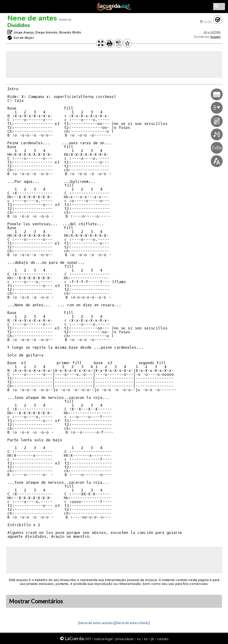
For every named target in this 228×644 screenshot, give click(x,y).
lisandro (216, 37)
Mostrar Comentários (36, 601)
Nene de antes (32, 18)
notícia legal (103, 639)
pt (152, 639)
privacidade (125, 639)
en (146, 639)
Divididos (19, 25)
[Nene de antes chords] (132, 623)
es (139, 639)
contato (163, 639)
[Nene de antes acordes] (96, 623)
